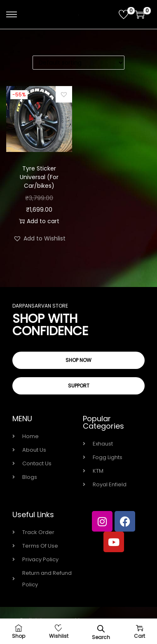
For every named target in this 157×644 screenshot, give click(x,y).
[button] (64, 94)
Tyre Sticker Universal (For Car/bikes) (39, 177)
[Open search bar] (101, 629)
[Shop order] (78, 63)
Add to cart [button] (39, 221)
